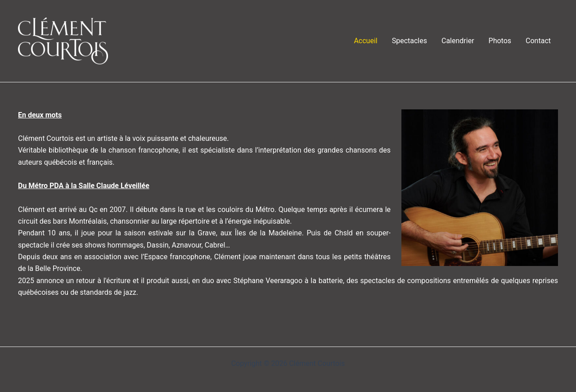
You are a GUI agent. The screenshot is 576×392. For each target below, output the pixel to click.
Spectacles (409, 41)
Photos (500, 41)
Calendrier (458, 41)
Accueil (365, 41)
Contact (538, 41)
